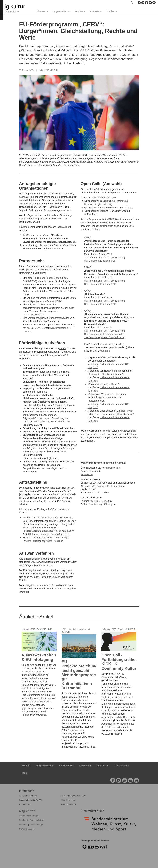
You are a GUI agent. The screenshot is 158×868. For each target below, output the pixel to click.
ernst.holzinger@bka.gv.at (102, 504)
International (40, 70)
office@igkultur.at (68, 800)
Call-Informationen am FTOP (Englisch (104, 258)
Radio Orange (37, 825)
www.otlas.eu (37, 315)
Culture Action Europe (29, 816)
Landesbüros (67, 766)
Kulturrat (23, 825)
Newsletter (85, 766)
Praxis (40, 629)
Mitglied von (27, 811)
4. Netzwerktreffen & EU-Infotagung (39, 657)
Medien (112, 11)
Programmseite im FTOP (102, 219)
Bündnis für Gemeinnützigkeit (32, 820)
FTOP (48, 538)
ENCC (22, 829)
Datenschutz (122, 766)
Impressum (103, 766)
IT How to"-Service (58, 291)
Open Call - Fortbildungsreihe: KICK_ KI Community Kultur (119, 662)
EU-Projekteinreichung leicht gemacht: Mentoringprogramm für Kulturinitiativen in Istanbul (81, 675)
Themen (42, 11)
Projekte (96, 11)
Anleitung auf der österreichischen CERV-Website (48, 518)
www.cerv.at (87, 474)
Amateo (32, 829)
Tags (24, 773)
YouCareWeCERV (52, 301)
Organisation (61, 11)
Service (80, 11)
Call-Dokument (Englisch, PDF (100, 261)
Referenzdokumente (40, 534)
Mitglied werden (45, 766)
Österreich (12, 11)
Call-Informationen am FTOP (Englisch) (105, 281)
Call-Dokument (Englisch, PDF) (100, 284)
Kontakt (26, 766)
